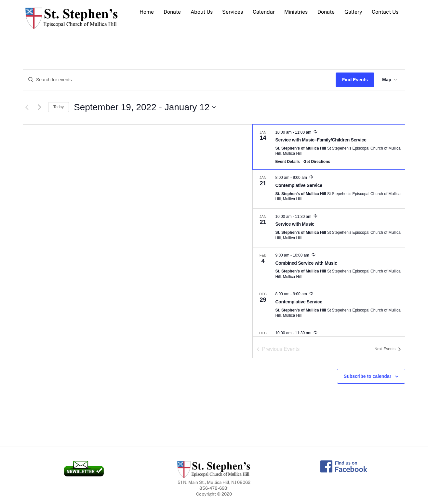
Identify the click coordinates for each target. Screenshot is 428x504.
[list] (329, 230)
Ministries (296, 12)
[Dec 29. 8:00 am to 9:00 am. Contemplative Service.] (329, 305)
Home (147, 12)
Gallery (353, 12)
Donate (172, 12)
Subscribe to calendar (368, 376)
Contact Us (385, 12)
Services (233, 12)
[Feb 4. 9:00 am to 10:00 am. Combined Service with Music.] (329, 267)
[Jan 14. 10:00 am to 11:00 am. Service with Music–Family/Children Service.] (329, 147)
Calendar (264, 12)
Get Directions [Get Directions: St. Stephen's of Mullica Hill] (317, 162)
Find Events (355, 80)
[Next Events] (39, 107)
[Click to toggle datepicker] (145, 107)
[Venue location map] (138, 241)
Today (59, 107)
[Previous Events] (27, 107)
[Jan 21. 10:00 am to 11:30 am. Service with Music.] (329, 228)
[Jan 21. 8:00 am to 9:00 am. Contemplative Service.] (329, 189)
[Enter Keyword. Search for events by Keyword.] (179, 80)
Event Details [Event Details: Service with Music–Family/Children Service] (287, 162)
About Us (202, 12)
